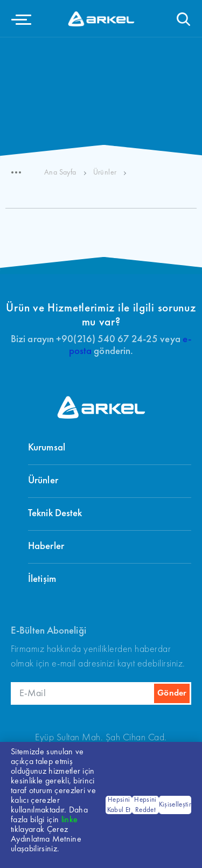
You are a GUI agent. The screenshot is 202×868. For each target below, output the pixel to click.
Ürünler (105, 172)
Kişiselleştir (175, 805)
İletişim (42, 579)
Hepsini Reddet (145, 805)
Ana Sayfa (60, 172)
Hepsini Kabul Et (119, 805)
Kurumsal (47, 448)
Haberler (46, 547)
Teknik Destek (55, 514)
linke (70, 820)
